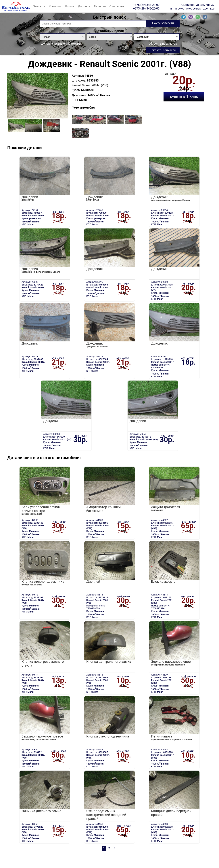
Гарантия (100, 6)
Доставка (84, 6)
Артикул (77, 76)
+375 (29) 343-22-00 (146, 8)
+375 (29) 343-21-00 (146, 5)
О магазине (117, 6)
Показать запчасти (163, 50)
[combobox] (157, 37)
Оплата (70, 6)
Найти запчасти (163, 23)
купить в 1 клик (184, 96)
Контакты (55, 6)
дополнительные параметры (61, 44)
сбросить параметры (163, 44)
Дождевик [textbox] (143, 37)
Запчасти (39, 6)
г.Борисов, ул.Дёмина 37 (198, 5)
